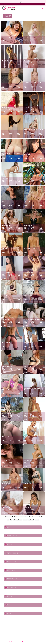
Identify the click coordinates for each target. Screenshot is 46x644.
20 (8, 520)
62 (33, 520)
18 (39, 517)
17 (37, 517)
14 (30, 517)
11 (23, 517)
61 (31, 520)
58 (24, 520)
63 (36, 520)
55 (17, 520)
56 (19, 520)
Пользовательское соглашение (30, 642)
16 (35, 517)
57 (21, 520)
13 (27, 517)
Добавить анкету (23, 2)
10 (20, 517)
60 (29, 520)
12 (25, 517)
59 (26, 520)
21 (11, 520)
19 (42, 517)
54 (14, 520)
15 (32, 517)
